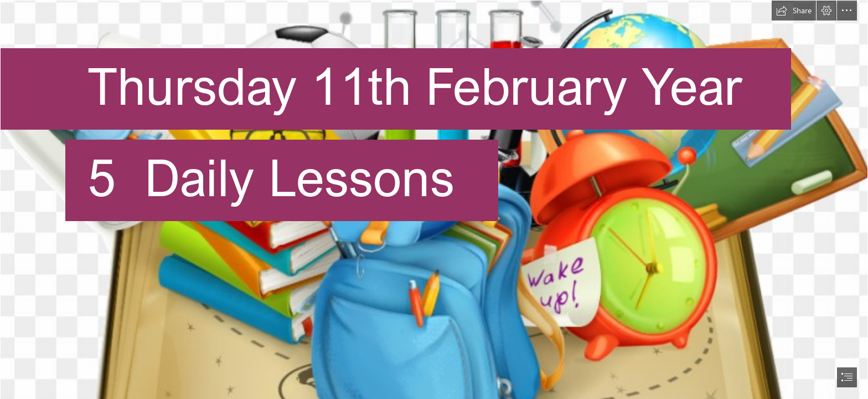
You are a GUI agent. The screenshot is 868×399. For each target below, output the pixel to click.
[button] (794, 11)
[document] (434, 199)
